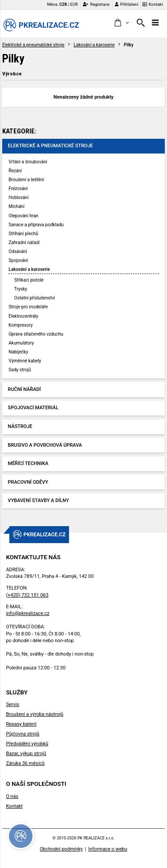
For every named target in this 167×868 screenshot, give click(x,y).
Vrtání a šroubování (28, 162)
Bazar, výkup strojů (26, 754)
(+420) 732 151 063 (27, 595)
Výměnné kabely (25, 361)
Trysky (21, 289)
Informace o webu (108, 849)
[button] (121, 23)
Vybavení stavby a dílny (39, 500)
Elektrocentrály (23, 316)
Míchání (16, 206)
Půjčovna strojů (22, 734)
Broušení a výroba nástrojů (35, 714)
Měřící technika (28, 463)
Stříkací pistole (29, 280)
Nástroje (20, 426)
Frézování (18, 189)
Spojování (18, 260)
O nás (12, 796)
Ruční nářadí (24, 389)
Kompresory (20, 325)
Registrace (96, 4)
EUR (74, 4)
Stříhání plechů (23, 234)
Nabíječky (18, 352)
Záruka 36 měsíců (25, 763)
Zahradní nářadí (24, 243)
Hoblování (18, 197)
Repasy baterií (21, 724)
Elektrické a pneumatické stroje (33, 45)
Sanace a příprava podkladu (36, 225)
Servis (12, 704)
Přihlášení (127, 4)
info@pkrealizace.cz (28, 613)
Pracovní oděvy (28, 482)
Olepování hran (23, 216)
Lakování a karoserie (94, 45)
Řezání (15, 171)
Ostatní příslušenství (35, 298)
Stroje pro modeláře (28, 307)
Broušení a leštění (26, 180)
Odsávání (18, 251)
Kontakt (153, 4)
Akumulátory (21, 343)
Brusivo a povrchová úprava (45, 445)
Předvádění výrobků (27, 744)
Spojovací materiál (33, 408)
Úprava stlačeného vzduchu (36, 334)
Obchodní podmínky (61, 849)
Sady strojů (20, 370)
